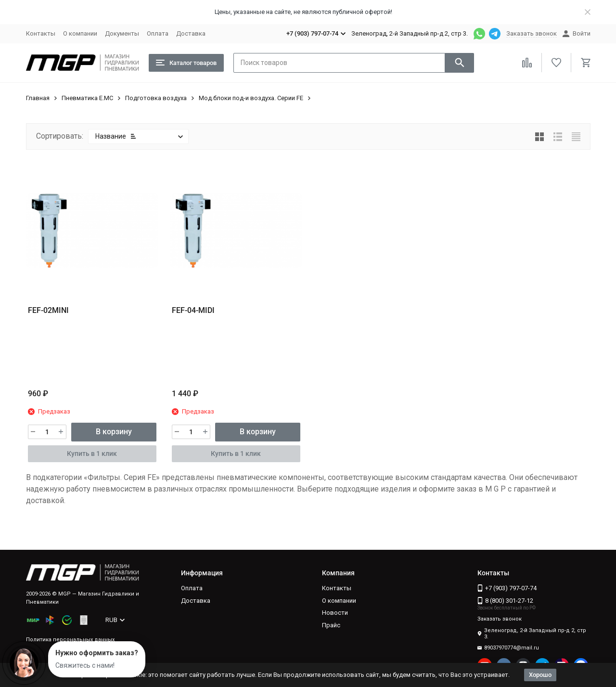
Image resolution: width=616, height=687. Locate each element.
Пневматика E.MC (87, 98)
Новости (335, 613)
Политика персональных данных (70, 640)
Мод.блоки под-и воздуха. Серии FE (251, 98)
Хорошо (540, 675)
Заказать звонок (532, 33)
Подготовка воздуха (156, 98)
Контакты (41, 33)
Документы (122, 33)
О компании (80, 33)
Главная (38, 98)
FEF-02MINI (48, 310)
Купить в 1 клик (92, 454)
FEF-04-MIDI (193, 310)
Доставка (191, 33)
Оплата (158, 33)
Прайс (331, 625)
